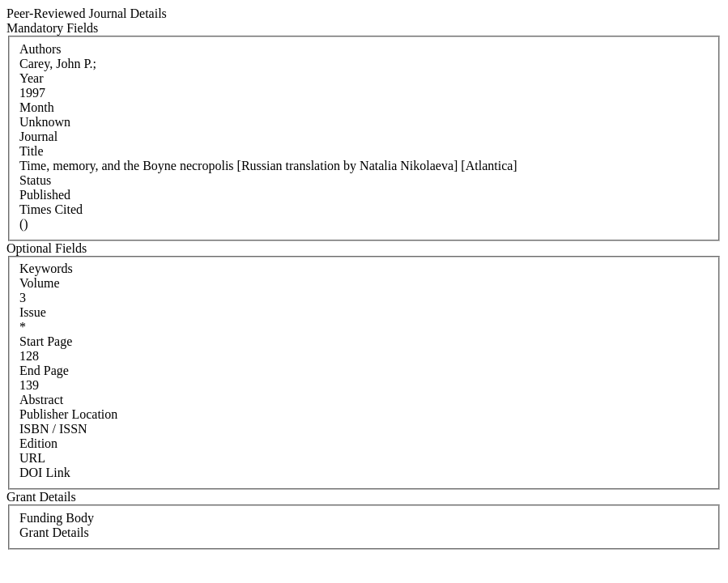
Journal (38, 136)
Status (35, 180)
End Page (44, 370)
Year (31, 78)
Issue (33, 312)
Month (37, 107)
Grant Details (54, 532)
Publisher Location (68, 414)
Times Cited (51, 209)
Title (32, 151)
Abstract (41, 400)
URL (32, 458)
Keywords (46, 268)
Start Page (46, 341)
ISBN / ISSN (53, 429)
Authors (40, 49)
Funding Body (57, 518)
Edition (38, 443)
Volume (39, 283)
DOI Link (45, 472)
